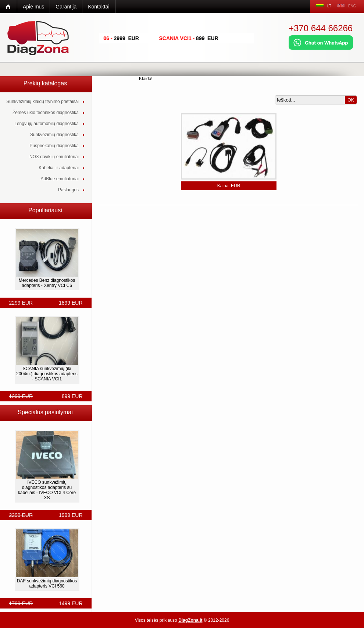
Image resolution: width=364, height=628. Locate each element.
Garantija (66, 7)
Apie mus (33, 7)
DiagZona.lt (190, 620)
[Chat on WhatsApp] (321, 48)
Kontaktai (99, 7)
